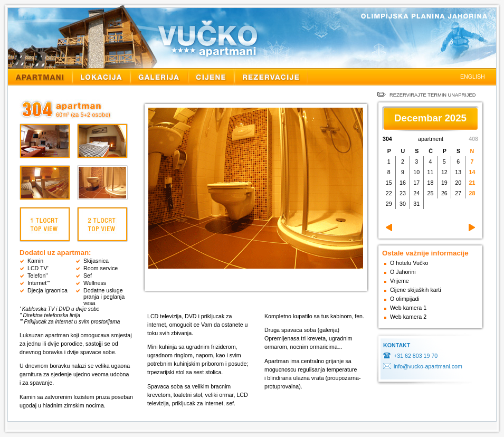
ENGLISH (473, 77)
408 (473, 139)
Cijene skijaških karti (416, 290)
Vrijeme (400, 281)
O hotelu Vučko (409, 263)
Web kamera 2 (408, 317)
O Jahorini (403, 272)
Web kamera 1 (408, 308)
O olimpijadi (405, 299)
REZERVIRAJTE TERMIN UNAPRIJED (426, 95)
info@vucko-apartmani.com (428, 366)
